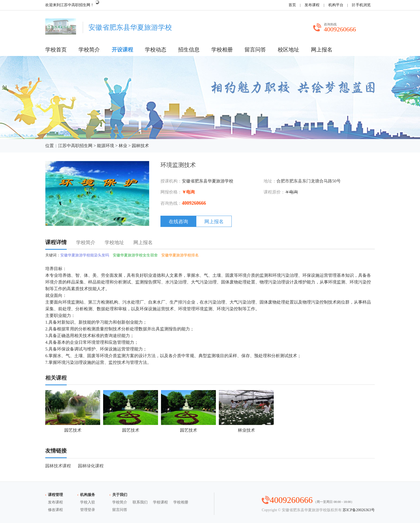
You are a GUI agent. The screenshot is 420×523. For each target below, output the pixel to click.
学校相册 (222, 50)
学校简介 (89, 50)
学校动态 (156, 50)
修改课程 (55, 510)
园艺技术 (73, 411)
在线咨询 (178, 222)
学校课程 (160, 502)
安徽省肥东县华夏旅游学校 (208, 181)
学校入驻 (88, 502)
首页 (292, 5)
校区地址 (288, 50)
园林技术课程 (58, 466)
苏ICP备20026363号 (359, 510)
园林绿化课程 (91, 466)
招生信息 (189, 50)
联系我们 (140, 502)
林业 (123, 146)
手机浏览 (363, 5)
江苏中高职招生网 (75, 146)
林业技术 (246, 411)
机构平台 (336, 5)
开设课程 (122, 50)
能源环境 (106, 146)
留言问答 (255, 50)
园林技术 (140, 146)
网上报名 (322, 50)
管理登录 (88, 510)
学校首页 (56, 50)
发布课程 (312, 5)
